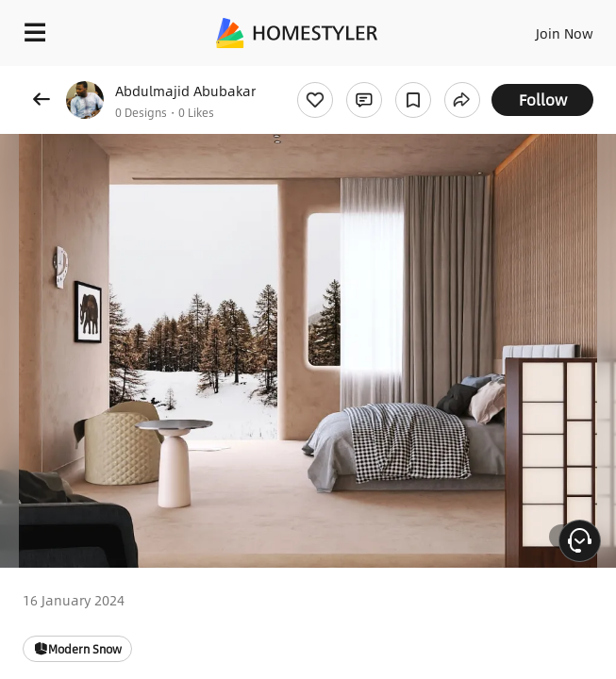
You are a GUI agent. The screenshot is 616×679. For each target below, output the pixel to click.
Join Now (565, 33)
